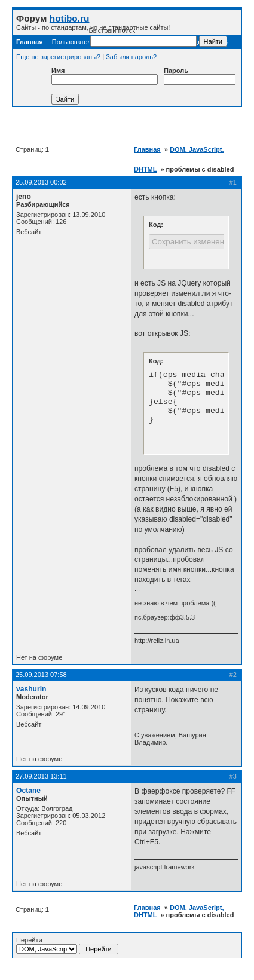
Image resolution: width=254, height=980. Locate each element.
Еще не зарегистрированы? (58, 57)
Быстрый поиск (143, 37)
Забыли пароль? (131, 57)
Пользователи (74, 42)
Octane (28, 791)
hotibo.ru (70, 18)
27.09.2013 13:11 (41, 776)
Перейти (67, 945)
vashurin (31, 689)
